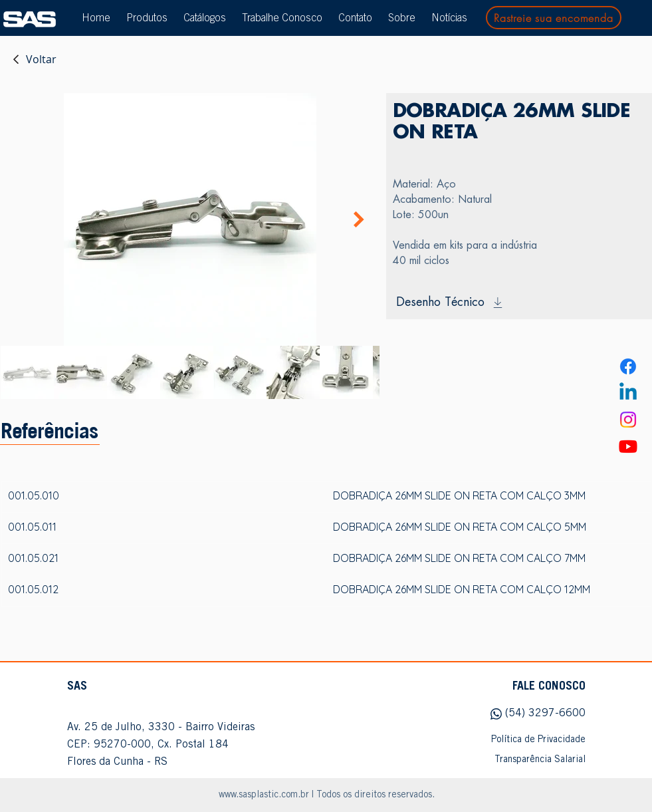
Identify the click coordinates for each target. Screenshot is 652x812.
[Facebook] (628, 366)
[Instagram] (628, 420)
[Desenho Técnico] (519, 303)
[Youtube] (628, 446)
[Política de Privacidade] (519, 740)
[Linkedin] (628, 393)
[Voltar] (34, 59)
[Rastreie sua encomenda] (554, 18)
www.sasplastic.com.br (264, 795)
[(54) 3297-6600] (519, 714)
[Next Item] (359, 220)
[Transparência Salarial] (519, 760)
